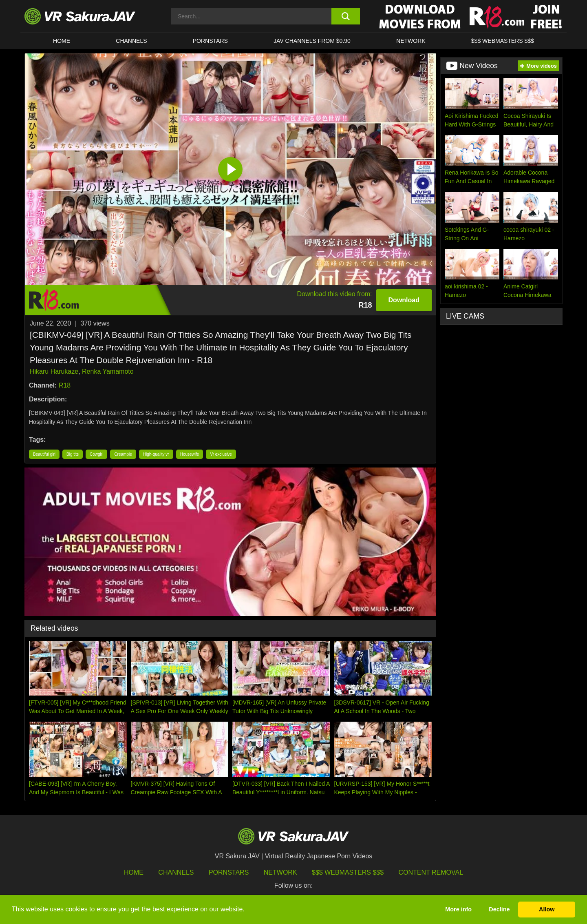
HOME (62, 41)
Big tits (73, 454)
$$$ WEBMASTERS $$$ (503, 41)
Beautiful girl (44, 454)
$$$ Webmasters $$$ (348, 872)
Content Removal (431, 872)
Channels (131, 41)
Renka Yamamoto (108, 371)
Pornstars (210, 41)
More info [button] (458, 909)
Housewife (190, 454)
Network (411, 41)
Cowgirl (96, 454)
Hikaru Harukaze (54, 371)
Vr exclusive (221, 454)
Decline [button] (499, 909)
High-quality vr (156, 454)
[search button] (345, 16)
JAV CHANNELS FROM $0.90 (312, 41)
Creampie (123, 454)
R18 (65, 385)
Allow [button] (547, 909)
